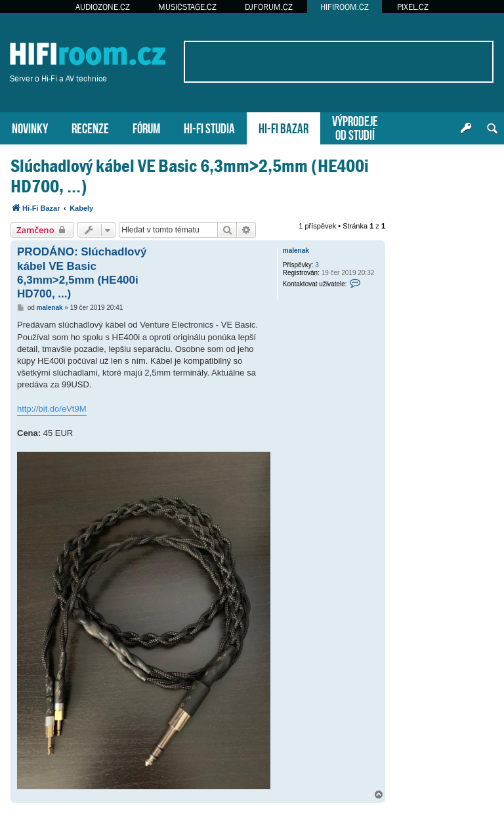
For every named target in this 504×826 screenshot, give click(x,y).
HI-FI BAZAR (283, 127)
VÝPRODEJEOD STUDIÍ (355, 127)
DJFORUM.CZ (269, 7)
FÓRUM (146, 127)
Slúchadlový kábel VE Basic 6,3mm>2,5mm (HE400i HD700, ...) (190, 176)
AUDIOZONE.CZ (103, 7)
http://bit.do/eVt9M (52, 409)
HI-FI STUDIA (209, 127)
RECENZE (90, 127)
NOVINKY (30, 127)
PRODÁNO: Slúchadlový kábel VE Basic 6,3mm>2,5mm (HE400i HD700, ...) (82, 273)
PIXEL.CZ (413, 7)
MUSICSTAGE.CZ (187, 7)
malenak (296, 250)
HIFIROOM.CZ (345, 7)
